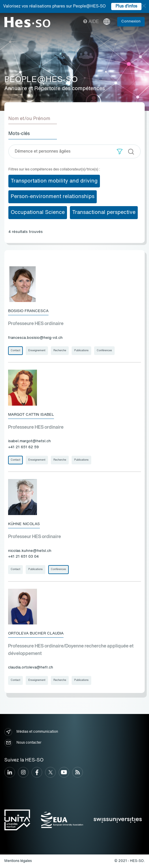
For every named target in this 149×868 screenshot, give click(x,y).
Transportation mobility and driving (54, 181)
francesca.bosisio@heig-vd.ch (35, 338)
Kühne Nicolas (24, 524)
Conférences (104, 351)
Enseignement (37, 351)
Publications (81, 351)
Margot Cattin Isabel (31, 415)
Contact (15, 351)
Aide (91, 22)
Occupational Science (38, 212)
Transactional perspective (104, 212)
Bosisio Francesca (28, 311)
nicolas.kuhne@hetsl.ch (30, 551)
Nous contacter (23, 743)
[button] (120, 152)
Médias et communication (31, 732)
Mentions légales (18, 861)
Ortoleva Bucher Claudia (36, 634)
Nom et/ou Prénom (29, 119)
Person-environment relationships (53, 197)
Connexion (131, 21)
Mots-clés (19, 134)
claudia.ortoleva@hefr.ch (31, 667)
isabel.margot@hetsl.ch (29, 441)
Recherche (60, 351)
